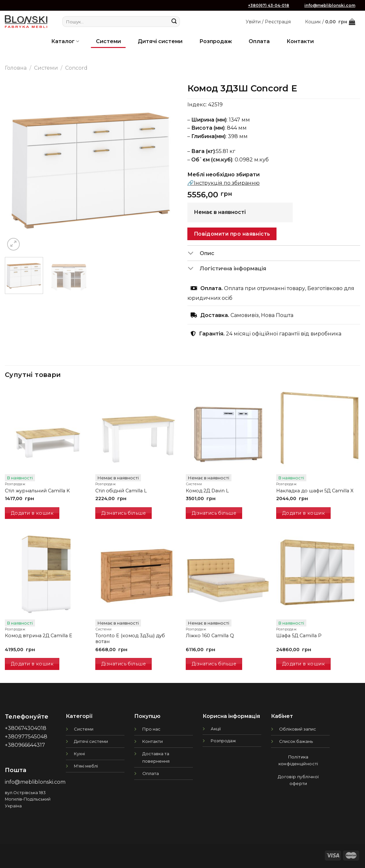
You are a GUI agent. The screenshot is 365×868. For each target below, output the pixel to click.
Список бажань (296, 741)
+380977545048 (26, 737)
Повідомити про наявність (232, 234)
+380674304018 (26, 728)
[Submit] (174, 22)
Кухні (79, 754)
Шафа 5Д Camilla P (299, 636)
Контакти (300, 41)
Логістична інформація (227, 269)
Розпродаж (216, 41)
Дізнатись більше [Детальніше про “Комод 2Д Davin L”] (214, 513)
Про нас (151, 729)
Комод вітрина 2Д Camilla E (39, 636)
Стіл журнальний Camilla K (37, 491)
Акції (216, 729)
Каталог (65, 41)
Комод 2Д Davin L (207, 491)
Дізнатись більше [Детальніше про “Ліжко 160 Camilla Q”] (214, 664)
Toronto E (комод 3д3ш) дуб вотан (130, 639)
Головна (16, 68)
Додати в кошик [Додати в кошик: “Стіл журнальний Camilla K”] (32, 513)
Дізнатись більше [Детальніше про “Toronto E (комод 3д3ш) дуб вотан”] (124, 664)
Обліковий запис (298, 729)
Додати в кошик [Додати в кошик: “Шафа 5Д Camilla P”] (303, 664)
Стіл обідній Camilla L (121, 491)
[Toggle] (193, 254)
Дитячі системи (160, 41)
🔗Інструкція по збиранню (224, 183)
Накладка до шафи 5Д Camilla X (315, 491)
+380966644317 (25, 745)
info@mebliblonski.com (330, 5)
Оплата (259, 41)
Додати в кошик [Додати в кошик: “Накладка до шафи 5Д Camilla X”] (303, 513)
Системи (108, 41)
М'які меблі (86, 766)
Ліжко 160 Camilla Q (210, 636)
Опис (201, 254)
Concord (76, 68)
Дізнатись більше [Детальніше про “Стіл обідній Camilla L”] (124, 513)
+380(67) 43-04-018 (269, 5)
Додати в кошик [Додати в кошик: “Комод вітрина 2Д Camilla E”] (32, 664)
